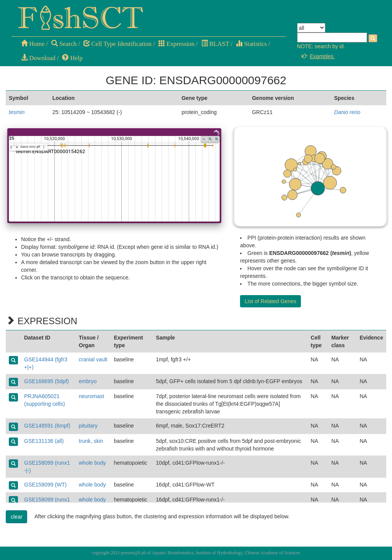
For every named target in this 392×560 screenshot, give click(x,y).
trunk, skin (91, 441)
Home (33, 44)
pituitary (88, 426)
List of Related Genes (270, 301)
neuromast (91, 396)
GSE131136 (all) (44, 441)
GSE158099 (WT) (45, 485)
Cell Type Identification (118, 44)
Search (64, 44)
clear (16, 517)
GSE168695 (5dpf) (47, 381)
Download (38, 58)
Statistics (251, 44)
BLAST (215, 44)
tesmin (17, 112)
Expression (176, 44)
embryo (88, 381)
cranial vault (93, 359)
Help (72, 58)
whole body (92, 463)
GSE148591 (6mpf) (47, 426)
